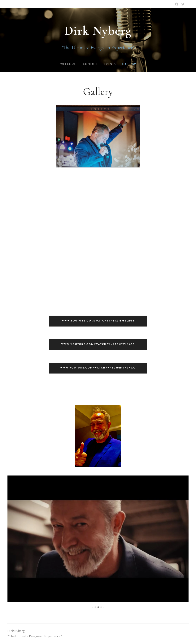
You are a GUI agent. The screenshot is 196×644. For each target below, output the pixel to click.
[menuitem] (66, 64)
